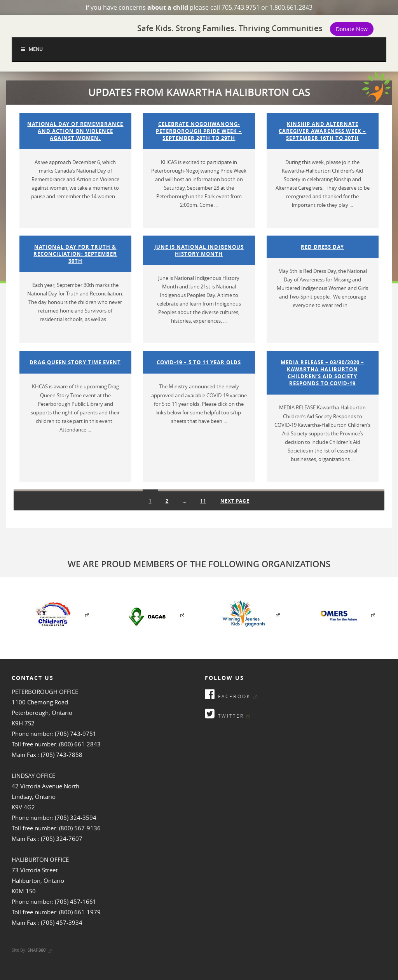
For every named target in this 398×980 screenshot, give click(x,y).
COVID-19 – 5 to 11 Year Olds (199, 362)
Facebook (231, 694)
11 (206, 499)
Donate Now (352, 29)
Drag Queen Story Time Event (75, 362)
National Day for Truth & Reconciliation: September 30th (75, 254)
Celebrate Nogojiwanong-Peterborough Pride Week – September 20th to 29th (199, 131)
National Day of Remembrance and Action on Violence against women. (75, 131)
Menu (31, 49)
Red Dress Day (322, 247)
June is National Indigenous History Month (199, 250)
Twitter (228, 714)
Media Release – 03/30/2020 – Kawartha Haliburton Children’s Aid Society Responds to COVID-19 (322, 373)
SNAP (40, 950)
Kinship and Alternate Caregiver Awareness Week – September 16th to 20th (322, 131)
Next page (235, 501)
